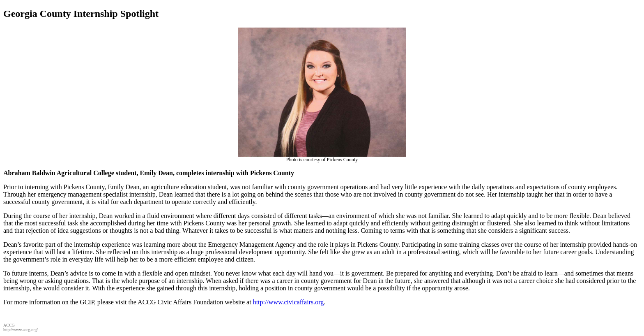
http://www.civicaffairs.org (289, 302)
